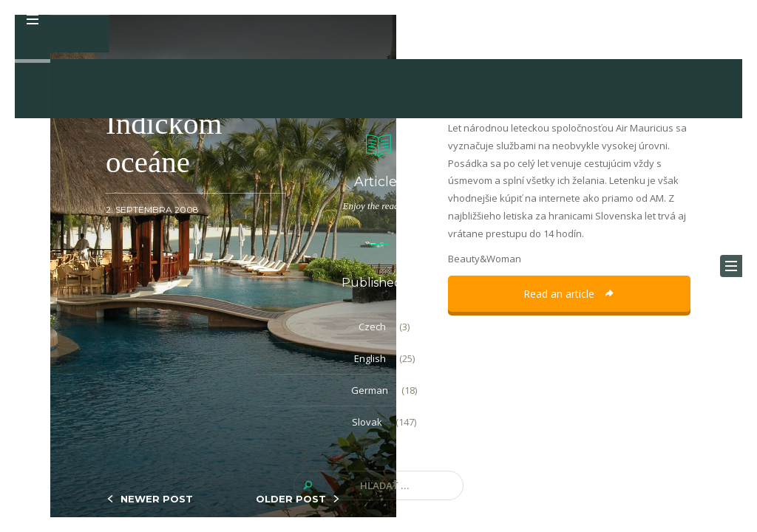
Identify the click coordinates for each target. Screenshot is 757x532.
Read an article (569, 294)
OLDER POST (291, 499)
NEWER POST (157, 499)
